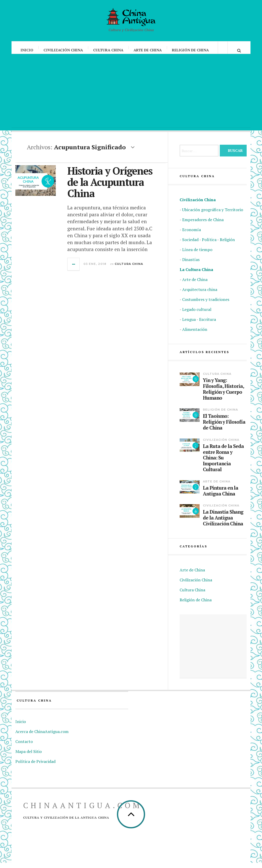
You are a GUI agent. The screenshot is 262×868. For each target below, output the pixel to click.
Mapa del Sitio (29, 757)
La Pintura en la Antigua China (221, 496)
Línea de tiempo (197, 255)
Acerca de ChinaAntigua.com (42, 737)
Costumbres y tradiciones (206, 305)
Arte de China (148, 50)
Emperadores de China (203, 225)
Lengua (189, 324)
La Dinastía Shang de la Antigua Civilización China (223, 523)
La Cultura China (196, 275)
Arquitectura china (200, 295)
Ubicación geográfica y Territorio (213, 215)
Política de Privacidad (35, 766)
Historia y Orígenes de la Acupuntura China (110, 187)
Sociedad (190, 245)
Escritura (208, 324)
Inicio (27, 50)
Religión (227, 245)
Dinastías (191, 265)
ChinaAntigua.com (83, 810)
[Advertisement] (131, 97)
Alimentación (195, 334)
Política (209, 245)
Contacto (24, 747)
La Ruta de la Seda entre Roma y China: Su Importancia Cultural (223, 463)
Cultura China (108, 50)
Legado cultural (197, 314)
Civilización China (63, 50)
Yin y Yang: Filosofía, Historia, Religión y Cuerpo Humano (223, 394)
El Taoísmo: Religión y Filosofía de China (224, 427)
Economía (192, 235)
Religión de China (191, 50)
